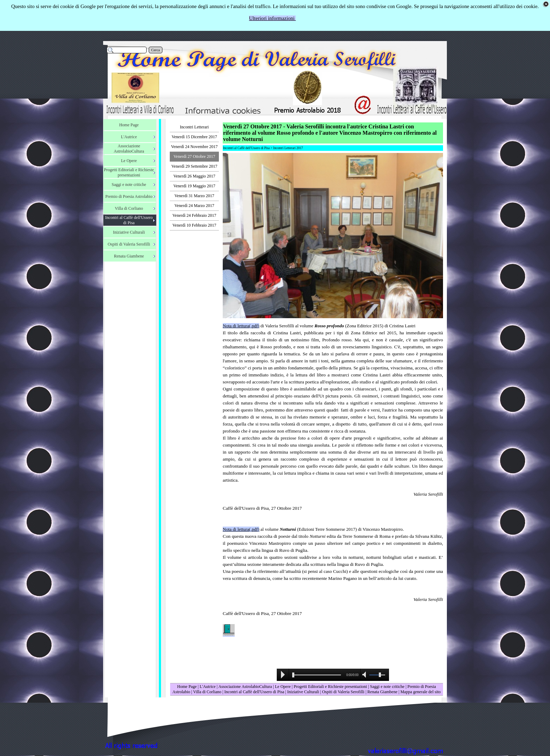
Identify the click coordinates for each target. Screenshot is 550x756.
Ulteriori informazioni (273, 18)
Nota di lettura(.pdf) (241, 326)
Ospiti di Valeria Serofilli (343, 692)
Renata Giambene (382, 692)
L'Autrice (207, 687)
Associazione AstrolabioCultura (245, 687)
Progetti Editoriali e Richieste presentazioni (331, 687)
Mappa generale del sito (420, 692)
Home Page (187, 687)
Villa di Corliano (207, 692)
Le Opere (283, 687)
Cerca (156, 50)
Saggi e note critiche (387, 687)
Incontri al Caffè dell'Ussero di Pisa (254, 692)
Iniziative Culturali (303, 692)
